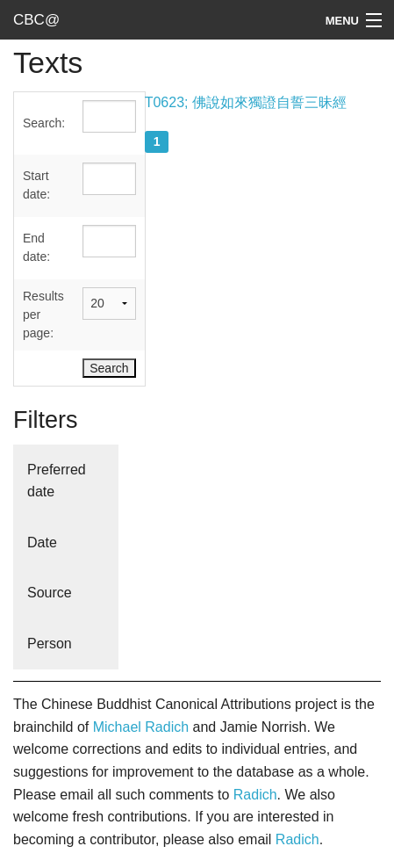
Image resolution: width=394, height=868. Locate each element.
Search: (44, 123)
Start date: (36, 185)
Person (50, 644)
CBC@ (36, 20)
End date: (36, 247)
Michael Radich (141, 727)
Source (50, 593)
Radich (255, 795)
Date (42, 542)
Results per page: (43, 315)
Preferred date (57, 481)
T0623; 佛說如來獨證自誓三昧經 (246, 102)
